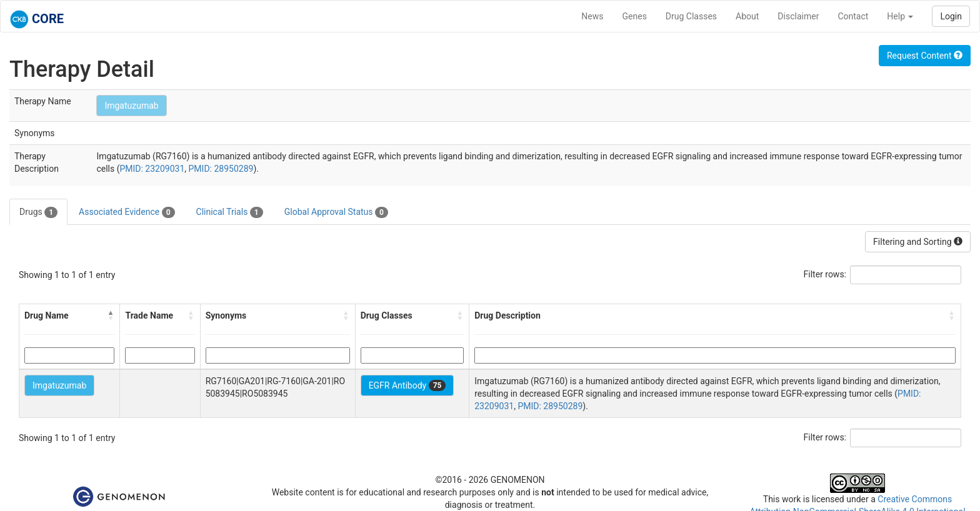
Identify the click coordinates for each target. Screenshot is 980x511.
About (747, 16)
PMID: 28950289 (221, 169)
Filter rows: (825, 274)
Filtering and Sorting (918, 242)
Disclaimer (798, 16)
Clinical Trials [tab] (230, 212)
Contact (853, 16)
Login (951, 16)
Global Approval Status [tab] (336, 212)
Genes (635, 16)
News (592, 16)
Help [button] (900, 16)
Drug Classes (691, 16)
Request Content (925, 56)
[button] (111, 315)
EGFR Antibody (407, 385)
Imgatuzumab (131, 106)
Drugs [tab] (38, 212)
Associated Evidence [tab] (127, 212)
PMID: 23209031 (152, 169)
